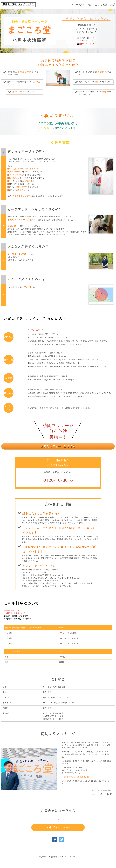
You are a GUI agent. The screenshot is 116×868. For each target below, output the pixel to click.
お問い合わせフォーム (58, 827)
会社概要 (102, 5)
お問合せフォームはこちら (58, 446)
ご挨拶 (111, 5)
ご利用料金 (91, 5)
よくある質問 (78, 5)
